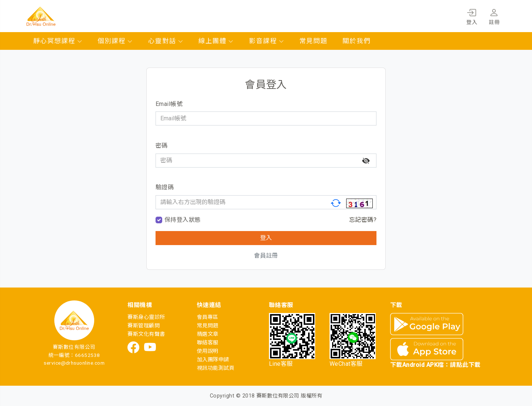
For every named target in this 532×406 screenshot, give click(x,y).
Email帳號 (169, 104)
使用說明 (208, 351)
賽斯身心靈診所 (146, 317)
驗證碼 (165, 187)
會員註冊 (266, 256)
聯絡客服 (208, 343)
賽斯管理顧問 (144, 326)
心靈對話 (166, 41)
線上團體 (216, 41)
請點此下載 (465, 365)
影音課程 (267, 41)
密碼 (162, 146)
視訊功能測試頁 (216, 368)
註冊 (494, 16)
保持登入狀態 (183, 220)
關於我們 (357, 41)
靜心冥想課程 (58, 41)
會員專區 (208, 317)
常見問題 (313, 41)
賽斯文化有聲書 (146, 334)
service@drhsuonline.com (74, 363)
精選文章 (208, 334)
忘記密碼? (363, 220)
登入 (472, 16)
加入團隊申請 (213, 360)
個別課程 (115, 41)
